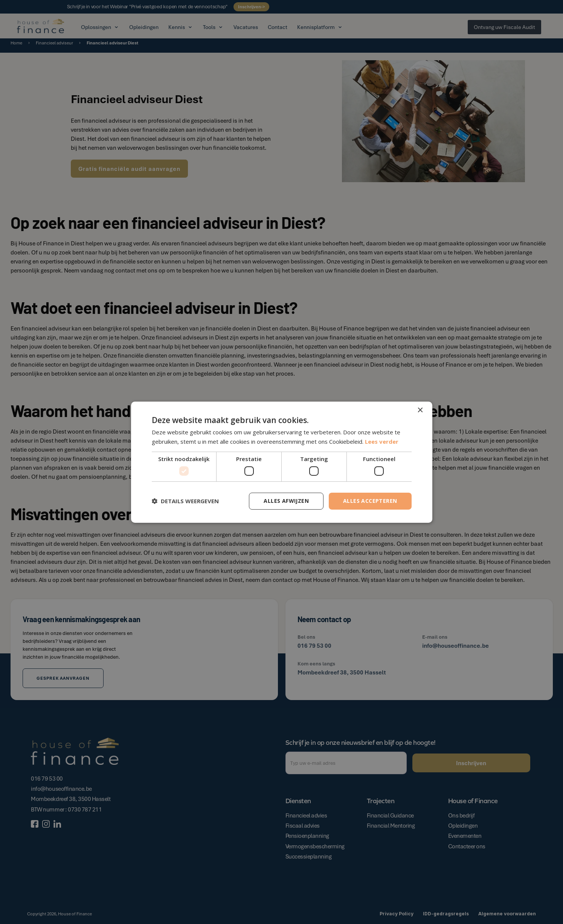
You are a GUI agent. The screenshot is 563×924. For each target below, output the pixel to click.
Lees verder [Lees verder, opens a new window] (382, 441)
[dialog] (281, 462)
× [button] (420, 410)
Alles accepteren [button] (370, 501)
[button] (185, 501)
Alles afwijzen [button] (286, 501)
